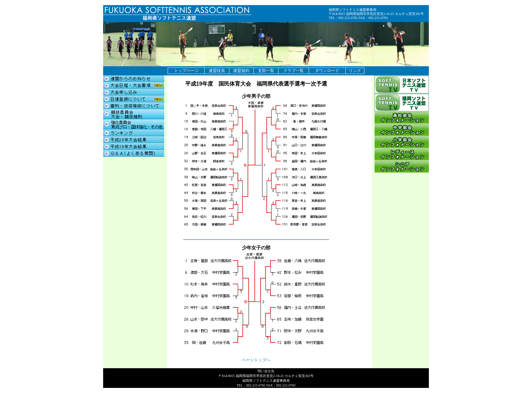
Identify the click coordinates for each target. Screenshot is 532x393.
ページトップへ (256, 360)
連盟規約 (241, 71)
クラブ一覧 (293, 71)
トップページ (186, 71)
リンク (355, 71)
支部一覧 (266, 71)
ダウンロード (327, 71)
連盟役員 (217, 71)
